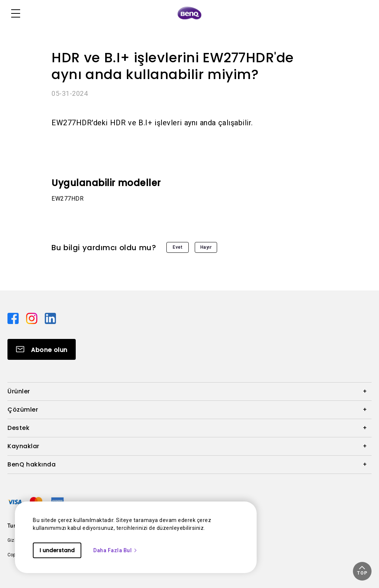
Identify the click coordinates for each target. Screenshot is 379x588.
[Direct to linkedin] (50, 318)
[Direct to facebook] (14, 318)
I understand (57, 550)
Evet (178, 247)
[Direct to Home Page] (189, 13)
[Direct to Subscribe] (42, 349)
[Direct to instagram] (32, 318)
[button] (362, 571)
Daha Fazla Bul (115, 550)
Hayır (206, 247)
